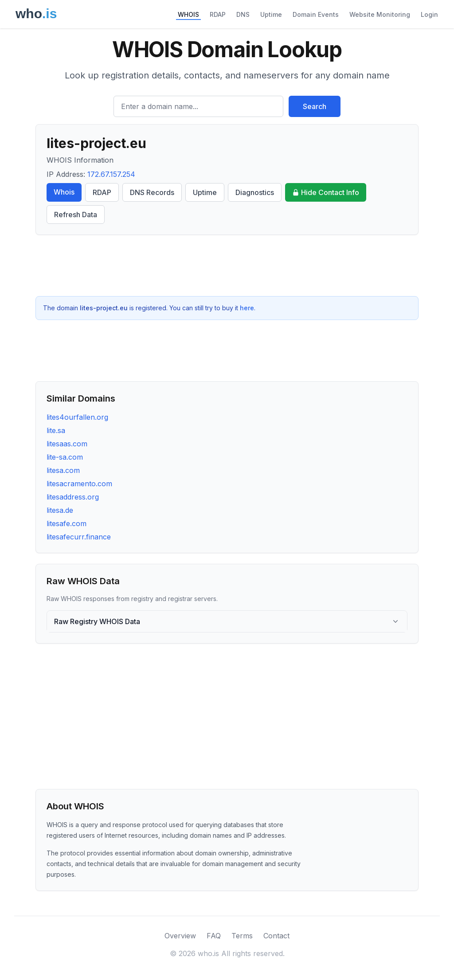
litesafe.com (67, 523)
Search (315, 106)
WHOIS (188, 14)
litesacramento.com (79, 484)
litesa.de (60, 510)
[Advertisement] (227, 265)
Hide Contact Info (326, 192)
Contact (276, 936)
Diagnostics (255, 192)
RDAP (218, 14)
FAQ (214, 936)
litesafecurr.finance (79, 537)
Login (429, 14)
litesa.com (63, 470)
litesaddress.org (73, 497)
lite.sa (56, 430)
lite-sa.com (65, 457)
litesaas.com (67, 444)
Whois (64, 192)
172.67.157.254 (111, 174)
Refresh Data (76, 215)
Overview (180, 936)
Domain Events (316, 14)
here (247, 308)
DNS (243, 14)
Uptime (271, 14)
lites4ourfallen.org (77, 417)
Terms (242, 936)
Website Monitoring (380, 14)
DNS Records (152, 192)
